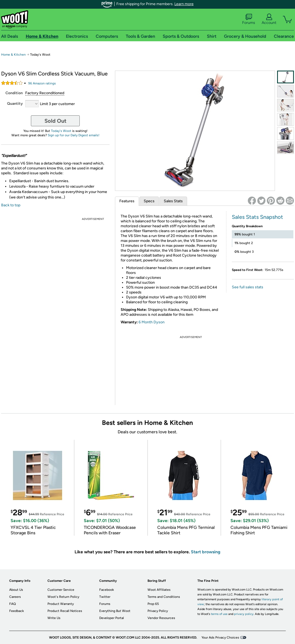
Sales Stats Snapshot (257, 217)
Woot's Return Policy (63, 597)
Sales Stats (173, 201)
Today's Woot (61, 131)
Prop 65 (153, 604)
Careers (15, 597)
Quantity (15, 104)
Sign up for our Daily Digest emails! (74, 135)
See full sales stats (248, 287)
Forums (249, 19)
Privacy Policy (158, 611)
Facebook (107, 590)
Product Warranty (61, 604)
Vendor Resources (161, 618)
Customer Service (61, 590)
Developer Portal (112, 618)
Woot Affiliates (159, 590)
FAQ (12, 604)
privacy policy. (244, 614)
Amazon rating (42, 83)
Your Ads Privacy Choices (220, 637)
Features (127, 201)
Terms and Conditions (164, 597)
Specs (149, 201)
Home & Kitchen (13, 55)
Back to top (11, 205)
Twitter (105, 597)
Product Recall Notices (65, 611)
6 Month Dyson (152, 322)
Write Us (54, 618)
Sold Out (55, 121)
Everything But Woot (115, 611)
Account (269, 19)
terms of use (219, 614)
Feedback (17, 611)
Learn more (184, 4)
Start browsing (206, 552)
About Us (16, 590)
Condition (14, 93)
